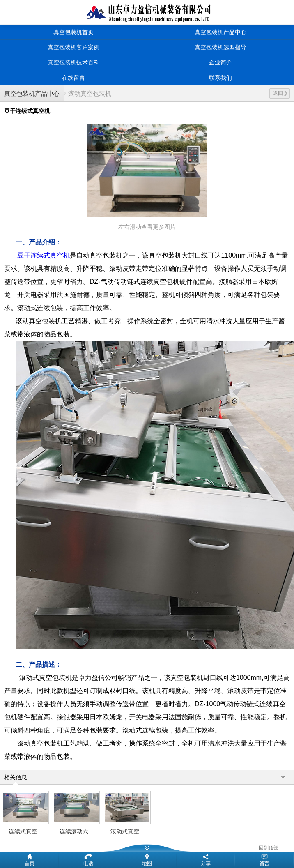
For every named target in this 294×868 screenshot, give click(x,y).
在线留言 (73, 78)
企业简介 (220, 62)
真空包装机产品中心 (220, 32)
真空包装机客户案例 (73, 47)
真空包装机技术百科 (73, 62)
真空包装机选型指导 (220, 47)
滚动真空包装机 (90, 93)
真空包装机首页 (73, 32)
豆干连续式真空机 (44, 255)
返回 (280, 93)
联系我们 (220, 78)
